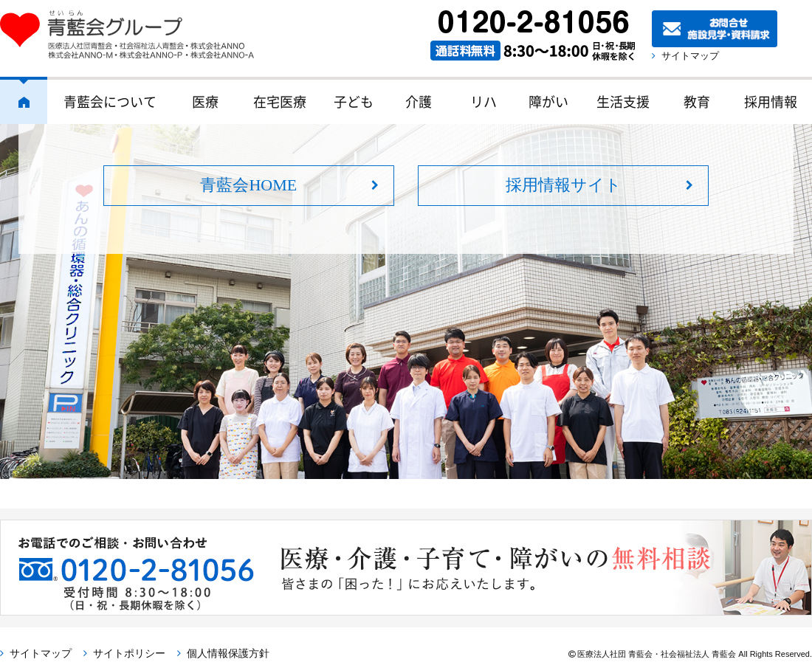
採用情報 (771, 101)
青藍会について (110, 101)
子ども (354, 101)
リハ (484, 101)
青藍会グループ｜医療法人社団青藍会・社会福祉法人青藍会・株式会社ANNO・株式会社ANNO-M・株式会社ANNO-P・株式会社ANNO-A (134, 35)
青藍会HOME (248, 185)
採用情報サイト (564, 185)
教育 (697, 101)
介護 (419, 101)
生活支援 (623, 101)
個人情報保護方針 (228, 653)
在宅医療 (280, 101)
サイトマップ (690, 56)
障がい (548, 101)
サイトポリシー (129, 653)
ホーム (24, 100)
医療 (205, 101)
